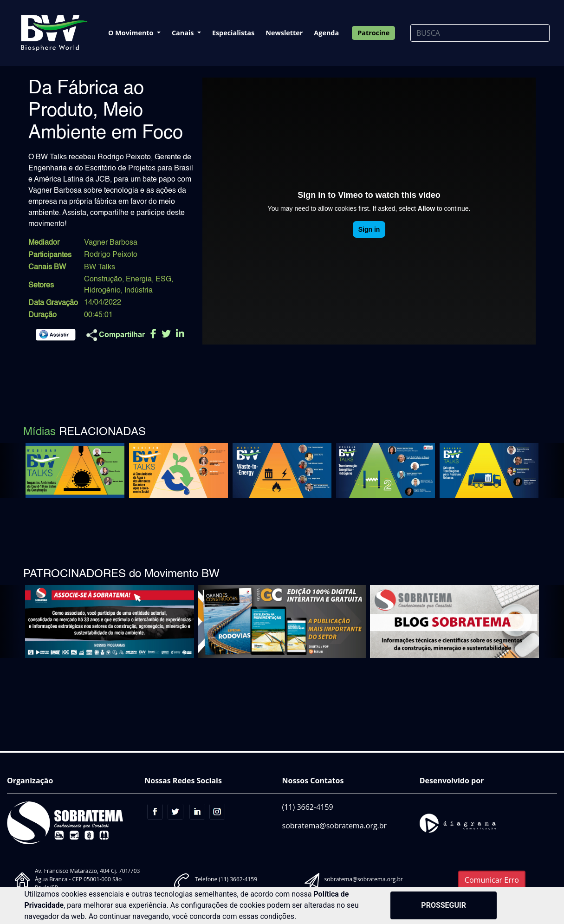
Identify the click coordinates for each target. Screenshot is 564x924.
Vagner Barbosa (111, 243)
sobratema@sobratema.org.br (335, 826)
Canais (184, 33)
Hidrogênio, (103, 291)
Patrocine (373, 33)
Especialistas (233, 33)
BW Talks (100, 267)
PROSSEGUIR (444, 905)
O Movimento (132, 33)
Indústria (139, 291)
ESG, (164, 280)
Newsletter (284, 33)
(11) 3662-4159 (308, 807)
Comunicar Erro (492, 880)
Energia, (140, 280)
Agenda (326, 33)
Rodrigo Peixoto (111, 255)
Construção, (104, 280)
